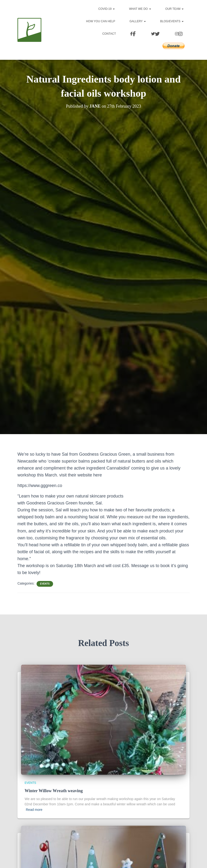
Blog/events (172, 21)
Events (45, 584)
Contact (109, 34)
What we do (140, 9)
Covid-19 (106, 9)
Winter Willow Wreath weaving (54, 791)
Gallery (138, 21)
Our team (174, 9)
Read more (34, 810)
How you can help (101, 21)
